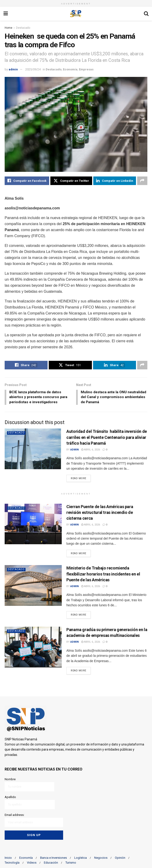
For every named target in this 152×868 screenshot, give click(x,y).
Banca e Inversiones (53, 857)
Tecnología (12, 862)
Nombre (30, 785)
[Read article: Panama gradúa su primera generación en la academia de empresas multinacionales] (33, 648)
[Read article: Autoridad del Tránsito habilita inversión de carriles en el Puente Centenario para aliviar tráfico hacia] (33, 450)
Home (8, 28)
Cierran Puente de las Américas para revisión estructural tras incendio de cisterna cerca (100, 513)
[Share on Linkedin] (115, 181)
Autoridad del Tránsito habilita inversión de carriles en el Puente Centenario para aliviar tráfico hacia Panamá (107, 438)
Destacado (23, 28)
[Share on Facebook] (27, 181)
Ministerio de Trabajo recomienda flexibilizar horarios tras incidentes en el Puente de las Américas (103, 575)
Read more (81, 479)
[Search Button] (146, 14)
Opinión (120, 857)
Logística (81, 857)
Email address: (34, 820)
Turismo (71, 862)
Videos (32, 862)
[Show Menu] (6, 14)
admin (13, 69)
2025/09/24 (33, 69)
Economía (70, 69)
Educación (51, 862)
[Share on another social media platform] (142, 181)
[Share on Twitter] (71, 181)
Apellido (30, 803)
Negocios (101, 857)
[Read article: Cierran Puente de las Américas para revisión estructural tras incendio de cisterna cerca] (33, 525)
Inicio (8, 857)
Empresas (86, 69)
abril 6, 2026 (91, 451)
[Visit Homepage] (76, 14)
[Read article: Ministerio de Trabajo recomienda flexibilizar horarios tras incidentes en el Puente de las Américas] (33, 587)
